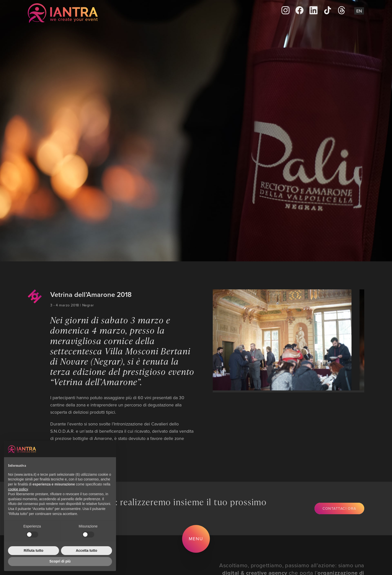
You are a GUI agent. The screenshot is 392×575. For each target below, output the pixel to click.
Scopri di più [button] (60, 561)
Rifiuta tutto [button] (34, 550)
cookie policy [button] (18, 489)
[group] (278, 340)
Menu (196, 539)
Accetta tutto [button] (86, 550)
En (359, 11)
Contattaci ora (339, 508)
